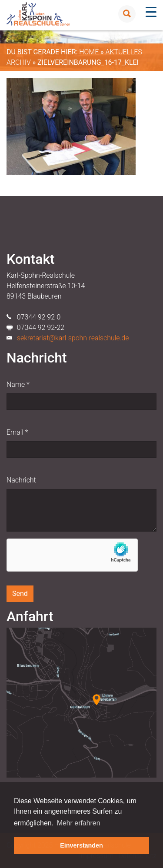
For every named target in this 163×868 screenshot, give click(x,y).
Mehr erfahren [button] (79, 823)
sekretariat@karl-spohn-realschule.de (73, 338)
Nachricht (21, 480)
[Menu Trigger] (151, 12)
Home (89, 52)
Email (17, 432)
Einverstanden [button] (81, 845)
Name (18, 384)
